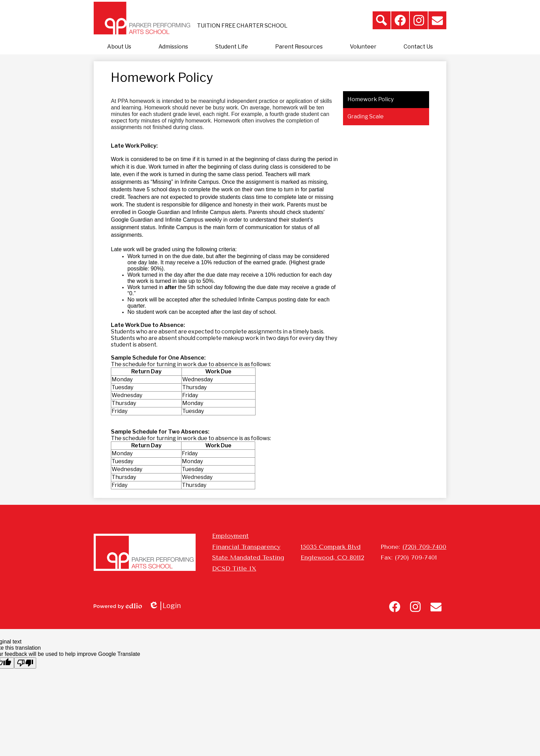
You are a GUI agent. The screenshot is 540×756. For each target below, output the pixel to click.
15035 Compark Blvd (331, 547)
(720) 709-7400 (424, 547)
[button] (119, 47)
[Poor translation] (25, 663)
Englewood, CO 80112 (332, 557)
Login (165, 606)
